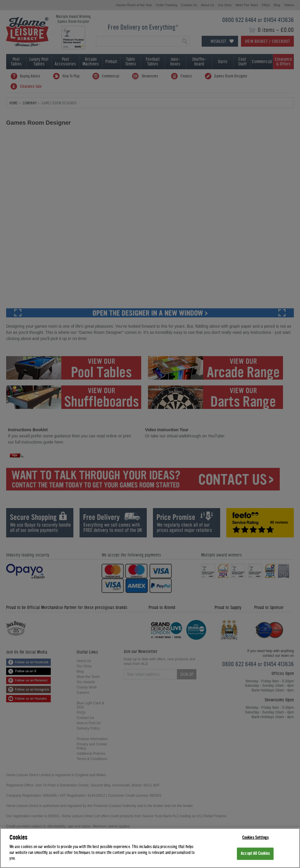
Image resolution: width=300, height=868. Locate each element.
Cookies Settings (255, 838)
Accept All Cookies (255, 854)
